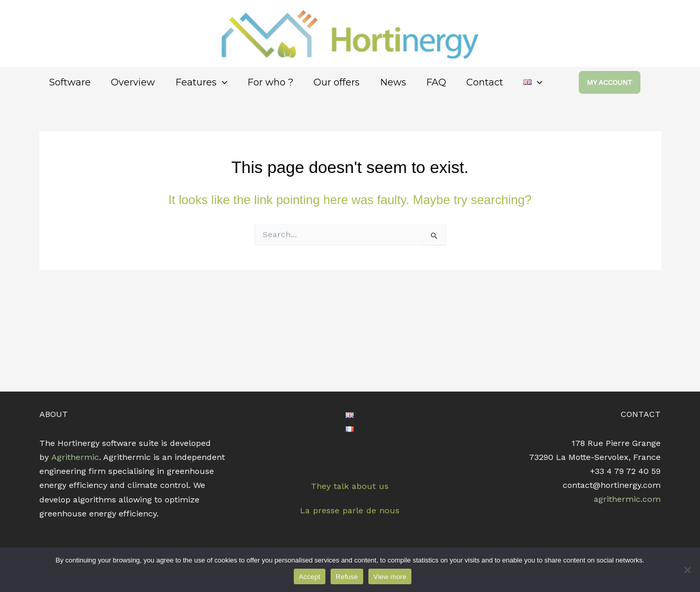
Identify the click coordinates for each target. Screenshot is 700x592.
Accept (310, 577)
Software (69, 82)
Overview (131, 82)
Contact (472, 82)
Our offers (329, 82)
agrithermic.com (627, 500)
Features (197, 83)
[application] (218, 83)
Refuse (347, 577)
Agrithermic (75, 457)
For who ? (264, 82)
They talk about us (350, 486)
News (383, 82)
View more (390, 577)
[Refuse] (687, 570)
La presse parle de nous (350, 510)
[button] (620, 82)
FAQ (425, 82)
